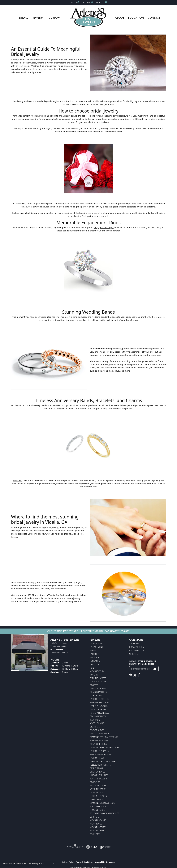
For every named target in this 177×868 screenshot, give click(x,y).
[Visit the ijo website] (105, 847)
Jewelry (38, 17)
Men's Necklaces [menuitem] (98, 831)
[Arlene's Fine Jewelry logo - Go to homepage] (89, 17)
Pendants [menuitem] (95, 661)
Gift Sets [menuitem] (94, 817)
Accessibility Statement (105, 862)
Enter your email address (142, 664)
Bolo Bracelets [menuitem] (98, 806)
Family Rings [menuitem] (96, 768)
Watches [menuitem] (94, 675)
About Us (134, 644)
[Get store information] (59, 652)
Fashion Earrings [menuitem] (99, 741)
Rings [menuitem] (93, 650)
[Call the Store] (57, 649)
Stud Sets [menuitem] (95, 727)
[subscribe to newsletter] (155, 669)
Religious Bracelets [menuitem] (100, 765)
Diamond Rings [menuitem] (98, 793)
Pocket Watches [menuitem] (98, 682)
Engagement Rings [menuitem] (100, 734)
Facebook (22, 598)
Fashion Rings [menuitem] (97, 758)
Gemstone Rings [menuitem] (98, 744)
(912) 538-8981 (123, 631)
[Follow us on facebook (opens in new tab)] (139, 675)
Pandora (17, 480)
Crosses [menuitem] (94, 685)
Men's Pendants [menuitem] (98, 820)
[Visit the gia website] (92, 847)
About (120, 17)
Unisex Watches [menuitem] (98, 689)
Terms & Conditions (84, 862)
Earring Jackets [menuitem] (98, 678)
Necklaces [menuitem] (95, 657)
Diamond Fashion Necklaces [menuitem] (105, 747)
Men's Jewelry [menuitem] (97, 671)
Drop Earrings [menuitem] (97, 772)
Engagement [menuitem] (96, 647)
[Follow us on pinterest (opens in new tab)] (131, 675)
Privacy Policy (137, 647)
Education (136, 17)
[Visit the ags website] (75, 847)
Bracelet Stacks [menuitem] (98, 786)
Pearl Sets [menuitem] (95, 834)
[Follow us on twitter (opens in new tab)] (135, 675)
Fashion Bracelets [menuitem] (99, 699)
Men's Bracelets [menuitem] (98, 827)
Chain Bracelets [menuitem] (98, 692)
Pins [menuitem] (92, 668)
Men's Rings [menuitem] (96, 824)
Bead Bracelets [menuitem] (98, 716)
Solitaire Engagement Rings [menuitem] (104, 813)
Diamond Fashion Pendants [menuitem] (104, 761)
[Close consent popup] (54, 864)
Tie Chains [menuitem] (95, 720)
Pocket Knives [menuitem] (97, 730)
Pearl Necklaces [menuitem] (98, 796)
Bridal (23, 17)
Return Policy (137, 650)
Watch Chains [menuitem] (97, 723)
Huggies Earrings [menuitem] (99, 775)
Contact (154, 17)
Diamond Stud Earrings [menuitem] (102, 803)
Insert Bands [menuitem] (97, 799)
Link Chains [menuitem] (96, 696)
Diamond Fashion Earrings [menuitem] (104, 737)
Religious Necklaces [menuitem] (100, 754)
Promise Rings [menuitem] (97, 810)
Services (134, 654)
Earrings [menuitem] (95, 654)
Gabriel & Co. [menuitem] (97, 644)
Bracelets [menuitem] (95, 664)
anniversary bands (38, 405)
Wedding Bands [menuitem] (98, 789)
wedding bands (99, 317)
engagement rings (103, 227)
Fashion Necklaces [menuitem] (100, 702)
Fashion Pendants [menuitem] (99, 751)
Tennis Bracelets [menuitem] (99, 779)
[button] (75, 2)
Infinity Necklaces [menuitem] (99, 713)
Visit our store (18, 595)
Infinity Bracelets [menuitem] (99, 709)
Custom (54, 17)
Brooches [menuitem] (95, 782)
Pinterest (36, 598)
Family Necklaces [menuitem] (99, 706)
